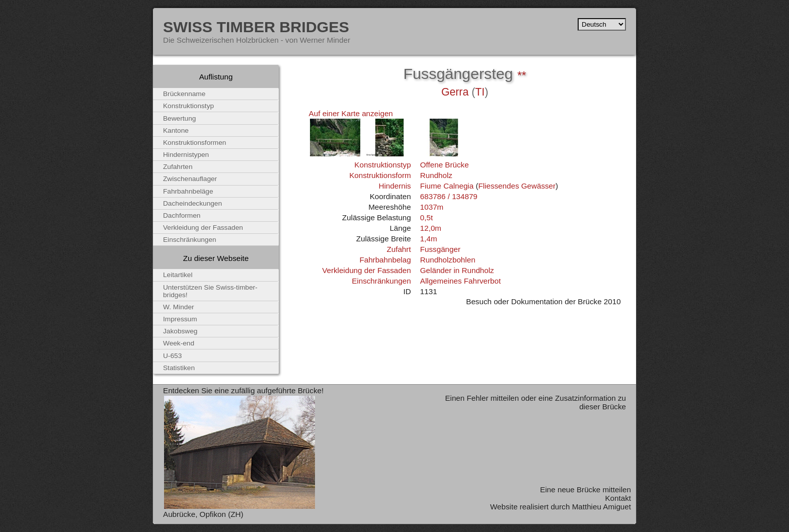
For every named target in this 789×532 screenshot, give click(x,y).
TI (480, 92)
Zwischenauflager (190, 179)
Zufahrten (178, 167)
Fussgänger (440, 249)
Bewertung (179, 118)
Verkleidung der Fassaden (366, 270)
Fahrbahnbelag (385, 260)
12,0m (431, 228)
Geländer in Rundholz (457, 270)
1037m (432, 207)
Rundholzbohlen (448, 260)
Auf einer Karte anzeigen (351, 113)
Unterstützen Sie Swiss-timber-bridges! (210, 291)
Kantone (176, 130)
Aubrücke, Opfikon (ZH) (203, 514)
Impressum (180, 319)
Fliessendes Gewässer (517, 186)
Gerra (455, 92)
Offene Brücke (445, 165)
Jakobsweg (180, 331)
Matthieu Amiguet (602, 507)
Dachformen (182, 215)
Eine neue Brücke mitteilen (585, 490)
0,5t (426, 217)
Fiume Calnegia (447, 186)
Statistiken (179, 368)
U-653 (172, 356)
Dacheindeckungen (192, 203)
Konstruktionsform (380, 175)
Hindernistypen (186, 155)
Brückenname (184, 94)
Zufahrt (399, 249)
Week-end (179, 343)
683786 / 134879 (449, 196)
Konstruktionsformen (194, 143)
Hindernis (395, 186)
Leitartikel (178, 275)
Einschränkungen (381, 281)
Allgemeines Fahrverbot (460, 281)
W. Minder (179, 307)
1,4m (429, 239)
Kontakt (618, 498)
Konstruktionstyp (382, 165)
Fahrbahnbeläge (188, 191)
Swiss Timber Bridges (256, 27)
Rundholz (436, 175)
